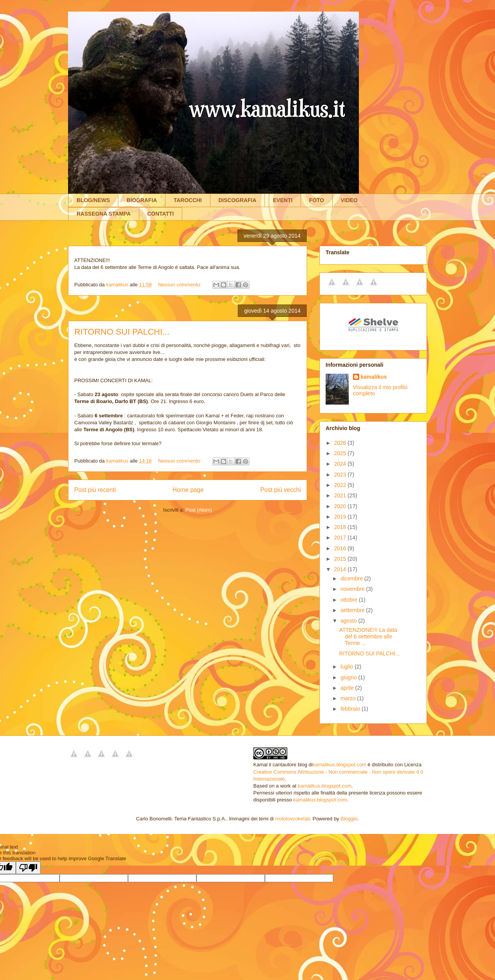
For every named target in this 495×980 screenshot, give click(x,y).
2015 (341, 559)
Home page (188, 490)
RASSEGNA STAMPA (104, 214)
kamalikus (374, 377)
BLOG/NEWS (93, 200)
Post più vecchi (281, 490)
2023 (341, 475)
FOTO (317, 200)
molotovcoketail (292, 819)
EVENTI (283, 200)
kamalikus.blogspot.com (339, 765)
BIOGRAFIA (142, 200)
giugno (349, 677)
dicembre (352, 578)
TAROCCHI (188, 200)
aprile (348, 688)
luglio (347, 667)
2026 (341, 443)
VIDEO (349, 200)
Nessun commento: (181, 285)
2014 (341, 569)
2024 (341, 464)
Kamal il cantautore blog (280, 765)
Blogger (349, 819)
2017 (341, 538)
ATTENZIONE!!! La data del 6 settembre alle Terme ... (368, 636)
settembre (353, 610)
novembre (353, 589)
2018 (341, 527)
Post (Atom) (199, 510)
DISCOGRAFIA (237, 200)
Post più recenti (95, 490)
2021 (341, 495)
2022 (341, 485)
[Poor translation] (28, 868)
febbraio (351, 709)
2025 (341, 453)
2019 (341, 517)
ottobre (349, 600)
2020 (341, 506)
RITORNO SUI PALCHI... (122, 332)
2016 (341, 548)
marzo (349, 698)
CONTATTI (161, 214)
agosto (349, 621)
